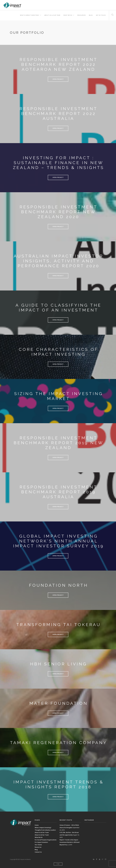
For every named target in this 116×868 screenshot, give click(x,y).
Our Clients (38, 845)
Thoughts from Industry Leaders (45, 830)
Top (58, 864)
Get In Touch (101, 15)
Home (37, 825)
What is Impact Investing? (30, 15)
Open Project (58, 79)
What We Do (68, 15)
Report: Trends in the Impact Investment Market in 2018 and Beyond (70, 842)
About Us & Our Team (52, 15)
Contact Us (38, 852)
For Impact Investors (41, 842)
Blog (91, 15)
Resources (82, 15)
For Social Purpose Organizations (46, 840)
